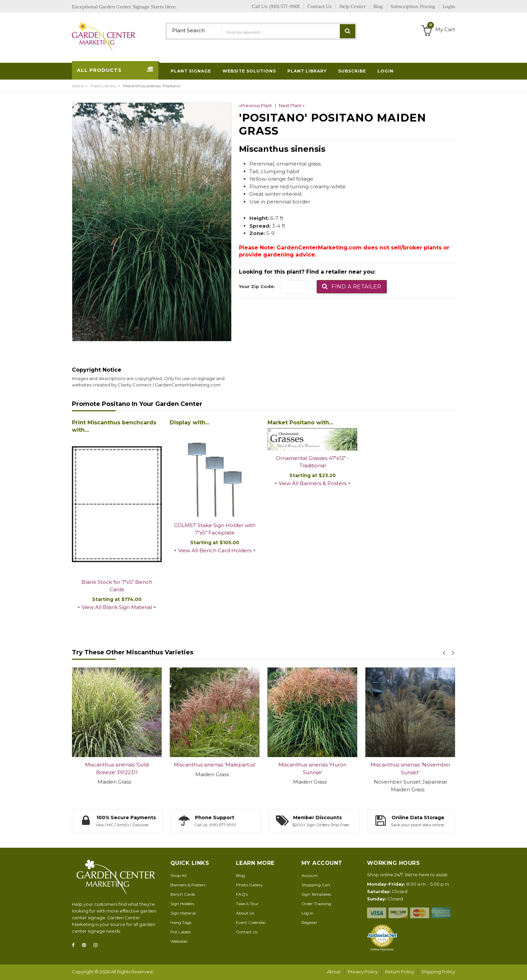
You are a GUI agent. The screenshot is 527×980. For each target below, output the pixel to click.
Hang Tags (181, 922)
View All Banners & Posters (313, 483)
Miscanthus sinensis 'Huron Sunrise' (312, 768)
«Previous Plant (255, 105)
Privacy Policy (363, 972)
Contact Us (247, 932)
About (334, 972)
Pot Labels (180, 932)
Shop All (178, 875)
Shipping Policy (438, 972)
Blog (240, 875)
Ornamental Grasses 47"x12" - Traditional (313, 462)
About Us (245, 913)
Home (78, 86)
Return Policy (400, 972)
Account (310, 875)
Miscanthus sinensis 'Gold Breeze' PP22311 (117, 768)
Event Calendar (251, 922)
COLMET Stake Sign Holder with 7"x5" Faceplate (215, 529)
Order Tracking (316, 904)
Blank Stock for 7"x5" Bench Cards (117, 586)
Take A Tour (247, 904)
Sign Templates (316, 894)
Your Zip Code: (257, 286)
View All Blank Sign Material (117, 607)
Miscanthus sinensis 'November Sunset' (410, 768)
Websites (179, 941)
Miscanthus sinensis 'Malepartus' (215, 765)
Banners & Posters (188, 885)
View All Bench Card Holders (215, 550)
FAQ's (242, 894)
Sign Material (183, 913)
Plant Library (103, 86)
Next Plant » (292, 105)
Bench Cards (183, 894)
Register (309, 922)
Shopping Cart (316, 885)
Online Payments (382, 949)
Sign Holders (182, 904)
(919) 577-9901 (285, 6)
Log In (308, 913)
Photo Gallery (249, 885)
